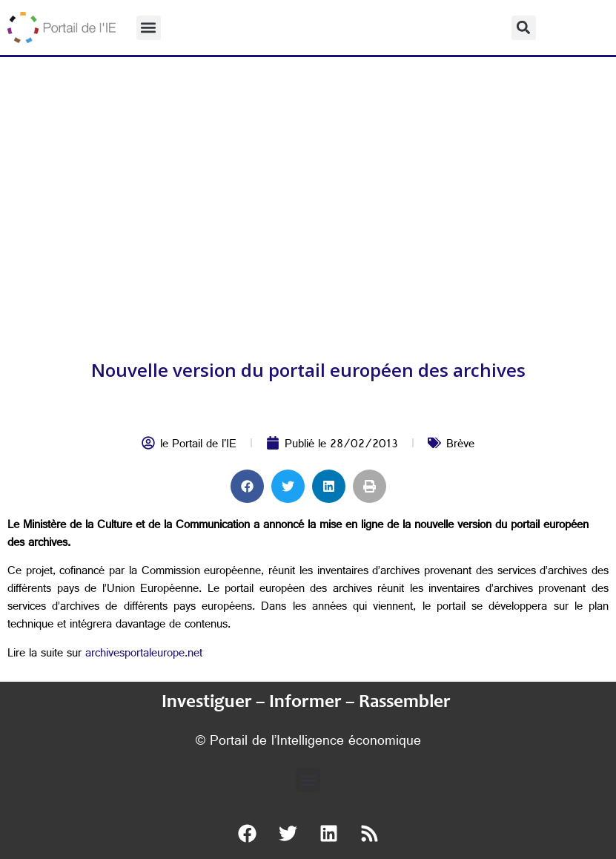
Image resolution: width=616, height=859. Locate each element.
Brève (460, 445)
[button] (149, 28)
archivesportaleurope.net (144, 655)
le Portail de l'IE (198, 445)
